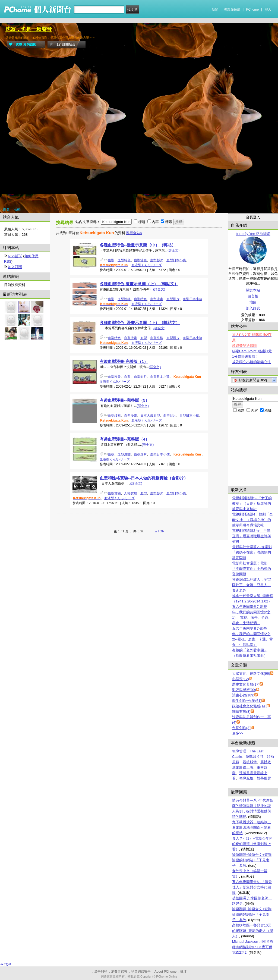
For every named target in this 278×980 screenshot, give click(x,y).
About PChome (165, 972)
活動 (17, 209)
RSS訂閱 (15, 256)
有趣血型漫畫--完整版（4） (124, 439)
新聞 (215, 10)
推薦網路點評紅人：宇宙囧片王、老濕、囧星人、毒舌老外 (252, 585)
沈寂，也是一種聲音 (29, 29)
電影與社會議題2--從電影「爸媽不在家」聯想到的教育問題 (252, 552)
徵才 (184, 972)
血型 (111, 260)
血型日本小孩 (176, 260)
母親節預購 (232, 10)
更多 (238, 733)
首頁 (6, 209)
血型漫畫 (140, 260)
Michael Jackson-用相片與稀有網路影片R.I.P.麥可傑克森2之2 (253, 947)
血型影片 (157, 260)
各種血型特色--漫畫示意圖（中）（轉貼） (138, 245)
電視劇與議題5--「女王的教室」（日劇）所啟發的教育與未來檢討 (252, 503)
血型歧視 (114, 416)
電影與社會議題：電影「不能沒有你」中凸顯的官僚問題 (252, 569)
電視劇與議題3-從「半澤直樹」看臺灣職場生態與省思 (252, 536)
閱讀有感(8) (241, 712)
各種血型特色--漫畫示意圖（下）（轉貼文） (140, 323)
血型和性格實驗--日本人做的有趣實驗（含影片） (144, 478)
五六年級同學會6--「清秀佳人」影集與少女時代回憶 (252, 887)
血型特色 (124, 260)
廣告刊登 (101, 972)
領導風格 (246, 778)
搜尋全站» (134, 233)
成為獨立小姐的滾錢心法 (252, 362)
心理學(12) (241, 679)
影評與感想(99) (244, 690)
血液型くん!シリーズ (146, 265)
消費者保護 (119, 972)
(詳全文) (173, 250)
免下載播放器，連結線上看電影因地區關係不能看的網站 (252, 827)
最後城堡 (250, 762)
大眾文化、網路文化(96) (251, 673)
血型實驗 (114, 493)
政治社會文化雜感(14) (249, 706)
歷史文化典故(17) (246, 684)
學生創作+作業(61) (247, 701)
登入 (268, 10)
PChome (252, 10)
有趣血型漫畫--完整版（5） (124, 400)
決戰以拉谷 (255, 757)
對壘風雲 (264, 778)
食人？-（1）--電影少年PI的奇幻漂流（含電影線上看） (252, 844)
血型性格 (124, 299)
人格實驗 (131, 493)
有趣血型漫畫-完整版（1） (124, 361)
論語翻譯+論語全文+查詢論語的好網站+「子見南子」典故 (252, 860)
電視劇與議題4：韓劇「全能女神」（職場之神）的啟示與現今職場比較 (252, 520)
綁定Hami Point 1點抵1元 (252, 351)
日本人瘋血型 (150, 416)
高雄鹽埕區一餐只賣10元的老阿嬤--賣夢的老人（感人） (253, 931)
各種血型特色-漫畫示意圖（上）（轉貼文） (139, 284)
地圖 (253, 302)
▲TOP (159, 531)
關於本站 (253, 290)
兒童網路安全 (141, 972)
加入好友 (253, 308)
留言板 (253, 296)
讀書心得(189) (243, 695)
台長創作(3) (241, 728)
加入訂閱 (15, 267)
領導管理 (239, 751)
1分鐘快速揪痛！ (245, 356)
